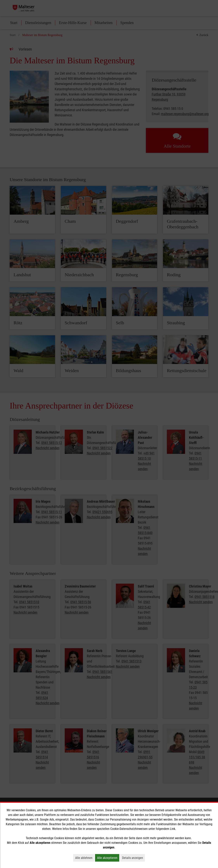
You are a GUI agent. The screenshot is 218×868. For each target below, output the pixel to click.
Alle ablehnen (85, 858)
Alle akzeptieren (108, 858)
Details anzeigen (134, 858)
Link (173, 829)
